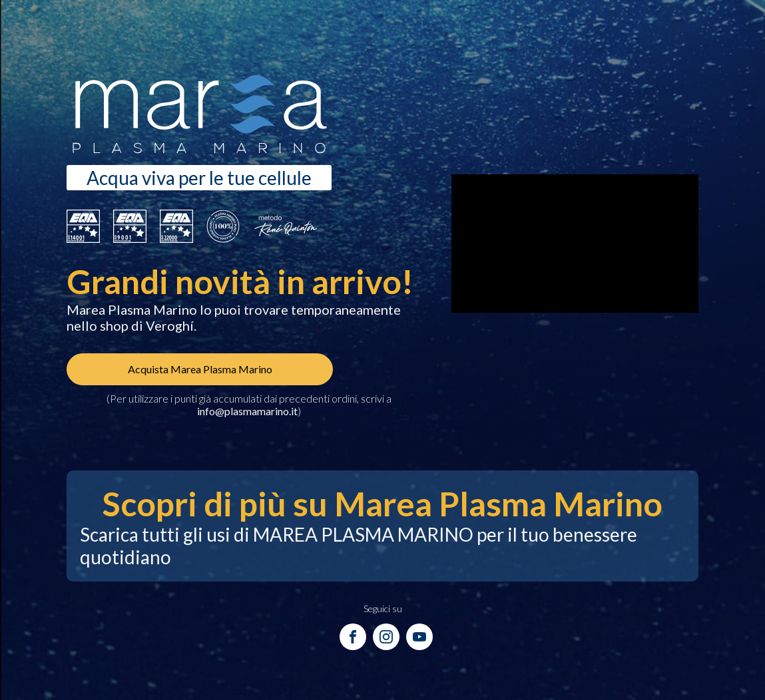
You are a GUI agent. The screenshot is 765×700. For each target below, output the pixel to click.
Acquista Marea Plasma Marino (200, 369)
